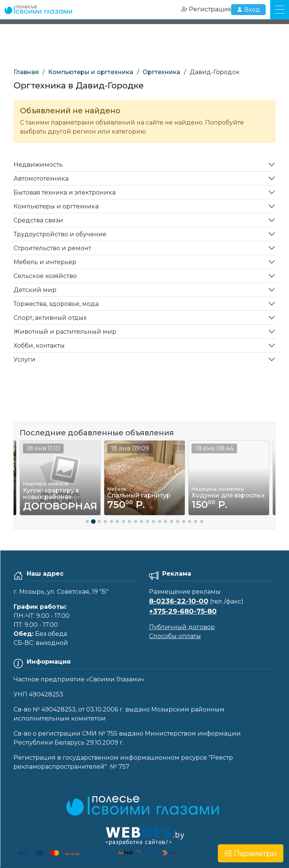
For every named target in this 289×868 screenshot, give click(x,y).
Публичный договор (182, 627)
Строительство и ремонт (52, 248)
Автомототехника (41, 179)
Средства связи (38, 220)
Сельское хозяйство (45, 276)
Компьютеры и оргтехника (91, 72)
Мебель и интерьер (45, 262)
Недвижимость (38, 165)
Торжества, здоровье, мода (56, 304)
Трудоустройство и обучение (60, 234)
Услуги (24, 360)
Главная (26, 72)
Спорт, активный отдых (50, 318)
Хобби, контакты (39, 346)
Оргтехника (161, 72)
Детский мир (35, 290)
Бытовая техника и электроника (65, 192)
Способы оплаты (175, 636)
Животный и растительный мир (65, 332)
